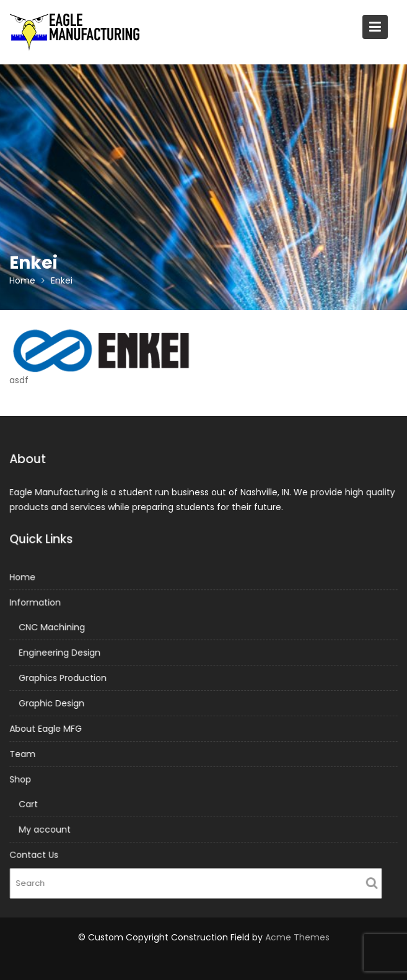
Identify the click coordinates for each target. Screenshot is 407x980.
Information (37, 604)
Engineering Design (61, 653)
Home (25, 578)
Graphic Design (53, 703)
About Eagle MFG (48, 728)
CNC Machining (53, 628)
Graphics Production (64, 678)
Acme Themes (297, 937)
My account (46, 828)
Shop (23, 778)
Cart (30, 803)
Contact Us (36, 853)
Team (25, 753)
